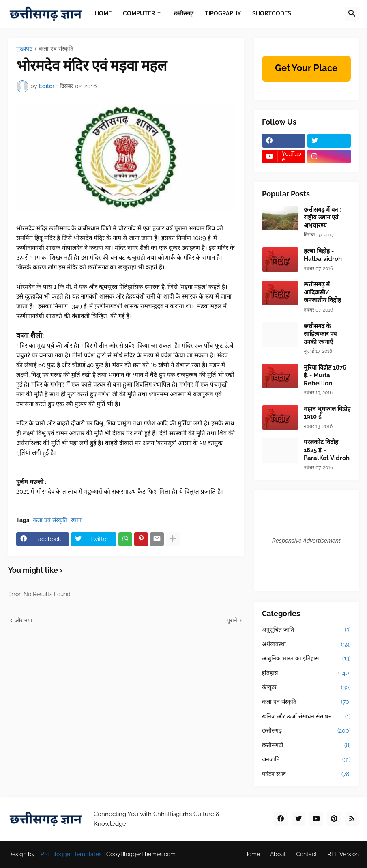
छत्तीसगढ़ (307, 731)
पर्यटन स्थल (307, 774)
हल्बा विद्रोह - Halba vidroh (323, 255)
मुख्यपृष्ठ (24, 49)
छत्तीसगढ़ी (307, 746)
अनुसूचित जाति (307, 630)
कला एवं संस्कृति (56, 49)
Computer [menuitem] (139, 13)
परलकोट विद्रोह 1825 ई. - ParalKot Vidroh (327, 450)
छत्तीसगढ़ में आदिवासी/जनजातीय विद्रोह (322, 292)
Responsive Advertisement (306, 541)
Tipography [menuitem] (223, 13)
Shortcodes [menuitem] (272, 13)
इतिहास (307, 673)
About (278, 854)
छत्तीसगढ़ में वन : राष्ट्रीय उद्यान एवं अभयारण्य (322, 218)
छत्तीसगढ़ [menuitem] (183, 13)
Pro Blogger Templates (71, 854)
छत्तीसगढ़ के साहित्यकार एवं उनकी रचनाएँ (320, 334)
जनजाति (307, 760)
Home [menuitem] (103, 13)
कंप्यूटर (307, 688)
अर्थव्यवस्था (307, 645)
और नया (24, 620)
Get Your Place (306, 68)
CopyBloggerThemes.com (141, 854)
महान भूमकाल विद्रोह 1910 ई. (327, 413)
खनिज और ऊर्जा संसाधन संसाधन (307, 717)
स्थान (76, 520)
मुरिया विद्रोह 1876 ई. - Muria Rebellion (325, 375)
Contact (307, 854)
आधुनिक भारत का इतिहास (307, 659)
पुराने (232, 620)
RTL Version (343, 854)
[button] (352, 14)
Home (252, 854)
